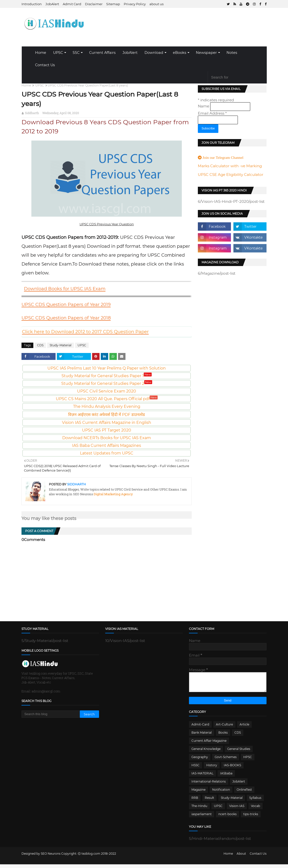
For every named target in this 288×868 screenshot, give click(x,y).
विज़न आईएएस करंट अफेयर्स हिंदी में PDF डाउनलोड (107, 415)
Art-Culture (224, 728)
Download (154, 53)
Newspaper (206, 53)
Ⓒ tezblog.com (89, 857)
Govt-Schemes (226, 761)
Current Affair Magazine (209, 744)
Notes (232, 53)
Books (223, 736)
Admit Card (72, 4)
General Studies (239, 753)
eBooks (180, 53)
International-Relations (209, 785)
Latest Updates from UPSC (107, 453)
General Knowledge (206, 753)
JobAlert (52, 4)
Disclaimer (94, 4)
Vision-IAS (237, 810)
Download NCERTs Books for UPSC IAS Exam (107, 438)
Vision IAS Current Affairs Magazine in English (107, 423)
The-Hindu (199, 810)
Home (41, 53)
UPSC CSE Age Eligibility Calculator (231, 175)
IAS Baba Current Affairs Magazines (107, 445)
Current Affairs (102, 53)
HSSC (195, 769)
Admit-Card (200, 728)
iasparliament (202, 818)
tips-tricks (251, 818)
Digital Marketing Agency (113, 494)
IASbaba (226, 777)
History (212, 769)
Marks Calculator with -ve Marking (230, 166)
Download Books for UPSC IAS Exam (65, 289)
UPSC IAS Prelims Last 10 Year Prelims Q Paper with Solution (107, 368)
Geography (200, 761)
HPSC (248, 761)
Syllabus (255, 801)
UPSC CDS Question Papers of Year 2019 (66, 305)
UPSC (58, 53)
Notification (221, 793)
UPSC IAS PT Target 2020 (107, 430)
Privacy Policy (135, 4)
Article (244, 728)
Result (209, 801)
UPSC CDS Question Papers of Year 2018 (66, 318)
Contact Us (45, 65)
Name (204, 106)
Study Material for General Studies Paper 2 (107, 383)
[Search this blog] (51, 714)
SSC (76, 53)
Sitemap (113, 4)
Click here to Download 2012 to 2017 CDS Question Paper (85, 332)
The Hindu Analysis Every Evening (107, 406)
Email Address (212, 113)
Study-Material (61, 345)
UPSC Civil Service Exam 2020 (107, 391)
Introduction (32, 4)
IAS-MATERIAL (202, 777)
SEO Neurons (51, 857)
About (241, 857)
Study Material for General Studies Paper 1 (107, 376)
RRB (195, 801)
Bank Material (202, 736)
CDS (40, 345)
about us (156, 4)
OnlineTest (244, 793)
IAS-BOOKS (232, 769)
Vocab (256, 810)
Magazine (198, 793)
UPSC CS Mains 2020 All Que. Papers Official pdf (107, 399)
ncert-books (227, 818)
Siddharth (32, 113)
